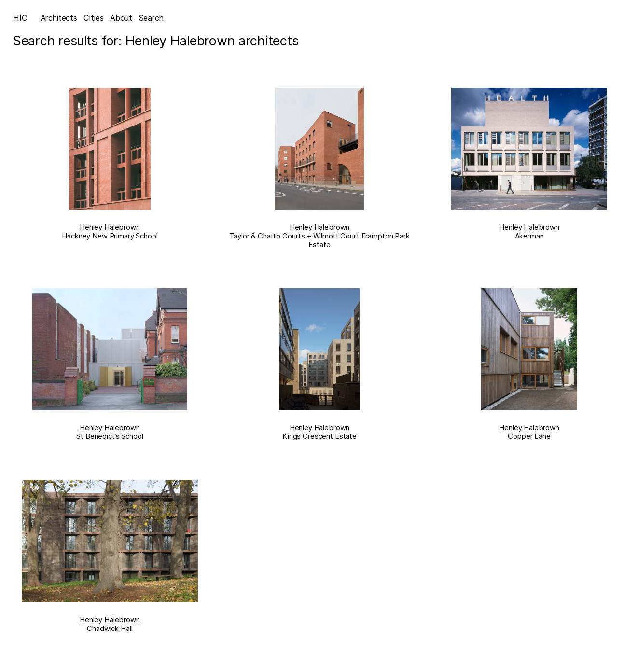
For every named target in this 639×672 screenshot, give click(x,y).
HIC (20, 18)
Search (151, 18)
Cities (93, 18)
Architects (59, 18)
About (121, 18)
